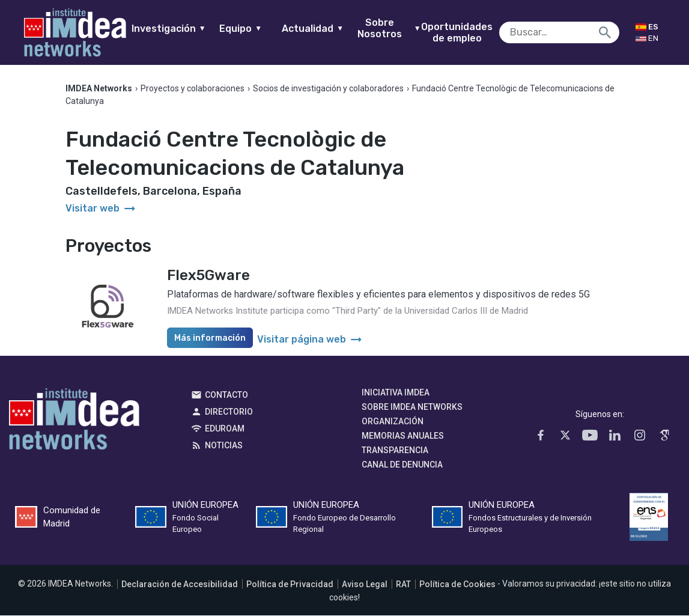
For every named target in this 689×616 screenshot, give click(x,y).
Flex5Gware (208, 276)
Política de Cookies (457, 584)
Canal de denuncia (402, 465)
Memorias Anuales (403, 436)
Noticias (224, 446)
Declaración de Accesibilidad (180, 584)
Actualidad (319, 29)
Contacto (226, 395)
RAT (403, 584)
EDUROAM (225, 429)
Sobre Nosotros (396, 28)
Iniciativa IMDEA (396, 393)
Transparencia (395, 451)
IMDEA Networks (74, 422)
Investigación (175, 29)
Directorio (229, 412)
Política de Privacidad (290, 584)
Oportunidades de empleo (463, 32)
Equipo (247, 29)
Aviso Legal (365, 584)
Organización (393, 422)
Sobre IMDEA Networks (412, 407)
